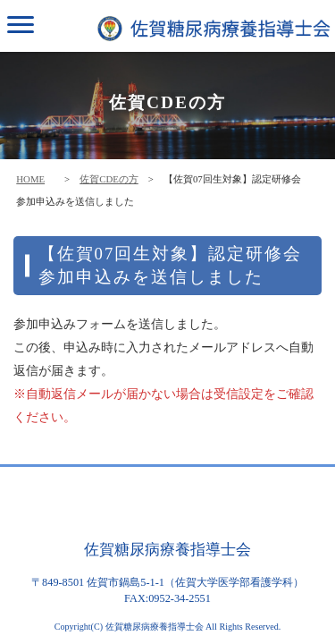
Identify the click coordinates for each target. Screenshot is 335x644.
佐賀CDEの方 (109, 179)
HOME (30, 179)
